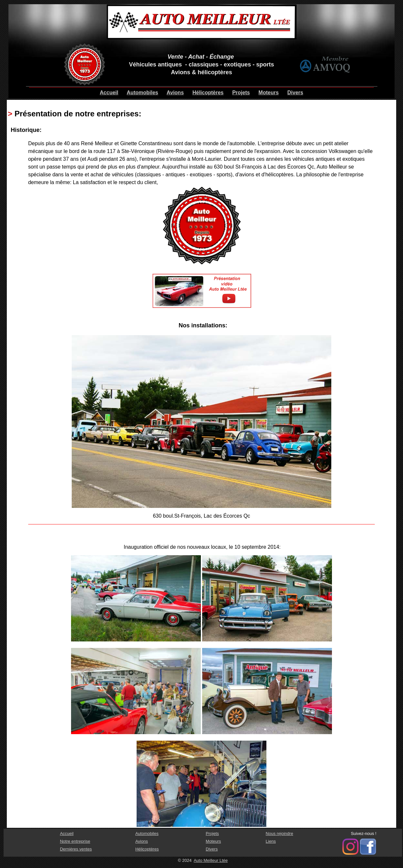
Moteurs (269, 93)
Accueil (109, 93)
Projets (241, 93)
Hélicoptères (208, 93)
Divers (295, 93)
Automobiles (143, 93)
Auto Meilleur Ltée (211, 860)
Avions (175, 93)
